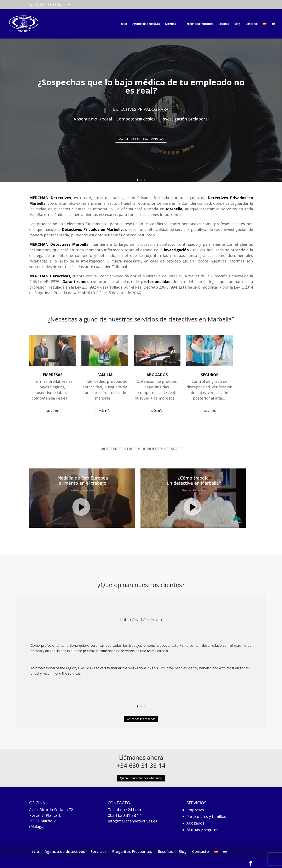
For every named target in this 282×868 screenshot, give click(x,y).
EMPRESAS (53, 375)
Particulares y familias (206, 816)
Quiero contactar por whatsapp (141, 778)
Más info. (52, 411)
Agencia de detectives (146, 24)
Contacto (252, 24)
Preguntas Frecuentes (199, 24)
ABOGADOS (157, 375)
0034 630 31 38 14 (125, 815)
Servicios (170, 24)
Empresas (195, 810)
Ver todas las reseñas (141, 719)
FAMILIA (105, 375)
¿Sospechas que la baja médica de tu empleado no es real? (141, 88)
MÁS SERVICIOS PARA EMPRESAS (141, 141)
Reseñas (224, 24)
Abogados (195, 823)
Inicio (124, 24)
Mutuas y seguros (202, 829)
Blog (237, 24)
